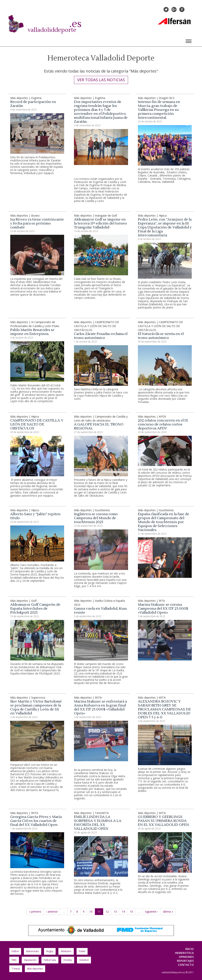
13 (115, 912)
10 (91, 912)
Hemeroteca (184, 953)
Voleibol (84, 960)
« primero (35, 912)
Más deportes (35, 969)
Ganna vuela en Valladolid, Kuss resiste (100, 611)
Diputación (30, 960)
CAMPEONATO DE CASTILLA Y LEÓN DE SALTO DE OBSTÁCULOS (37, 424)
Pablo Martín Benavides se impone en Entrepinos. (32, 332)
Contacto (186, 965)
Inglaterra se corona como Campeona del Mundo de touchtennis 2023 (96, 518)
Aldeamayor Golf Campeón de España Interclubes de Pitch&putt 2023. (35, 609)
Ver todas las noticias (101, 80)
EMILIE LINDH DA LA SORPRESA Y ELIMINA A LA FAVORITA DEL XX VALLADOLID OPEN (98, 823)
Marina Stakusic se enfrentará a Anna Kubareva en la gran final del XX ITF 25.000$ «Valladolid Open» (100, 707)
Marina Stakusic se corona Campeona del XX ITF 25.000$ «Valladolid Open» (163, 609)
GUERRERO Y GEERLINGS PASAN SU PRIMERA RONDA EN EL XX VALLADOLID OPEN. (164, 821)
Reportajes (185, 961)
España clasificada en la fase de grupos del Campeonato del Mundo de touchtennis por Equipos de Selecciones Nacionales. (164, 522)
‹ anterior (52, 912)
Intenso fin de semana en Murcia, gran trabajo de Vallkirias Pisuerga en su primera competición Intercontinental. (159, 110)
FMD (14, 960)
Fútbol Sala (50, 960)
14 (123, 912)
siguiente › (151, 912)
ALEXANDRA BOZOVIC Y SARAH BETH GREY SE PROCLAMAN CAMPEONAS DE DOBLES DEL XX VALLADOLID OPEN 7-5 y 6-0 (164, 709)
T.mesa (16, 969)
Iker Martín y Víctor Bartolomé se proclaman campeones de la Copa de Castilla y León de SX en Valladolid (36, 707)
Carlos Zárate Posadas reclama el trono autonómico (101, 336)
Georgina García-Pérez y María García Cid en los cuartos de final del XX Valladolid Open (36, 821)
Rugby (50, 951)
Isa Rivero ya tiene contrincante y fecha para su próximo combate (37, 223)
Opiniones (186, 957)
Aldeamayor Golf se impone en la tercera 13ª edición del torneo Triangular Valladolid (100, 223)
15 (131, 912)
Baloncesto (33, 951)
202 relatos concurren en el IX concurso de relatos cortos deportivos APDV (163, 424)
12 (107, 912)
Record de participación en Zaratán (33, 104)
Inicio (189, 949)
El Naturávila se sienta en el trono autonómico (161, 336)
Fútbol (15, 951)
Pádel (82, 951)
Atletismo (66, 951)
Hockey (68, 960)
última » (168, 912)
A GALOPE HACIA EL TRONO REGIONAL (99, 426)
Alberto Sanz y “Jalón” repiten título (35, 516)
